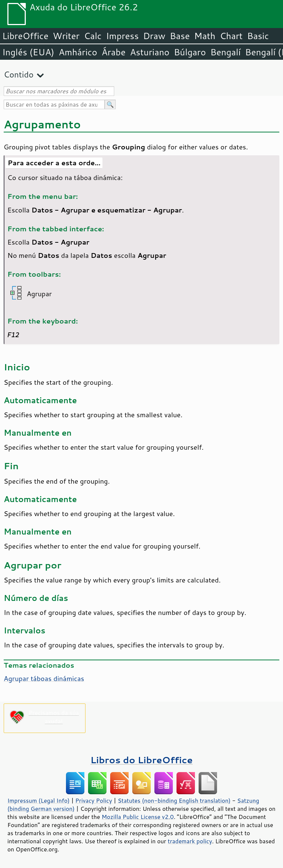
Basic (258, 36)
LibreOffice (25, 36)
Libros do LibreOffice (141, 760)
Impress (123, 36)
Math (205, 36)
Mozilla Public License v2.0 (138, 817)
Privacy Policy (94, 800)
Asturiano (150, 52)
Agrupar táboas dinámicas (44, 678)
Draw (154, 36)
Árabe (114, 52)
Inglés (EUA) (28, 52)
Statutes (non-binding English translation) (174, 800)
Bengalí (226, 52)
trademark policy (190, 841)
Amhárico (78, 52)
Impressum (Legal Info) (39, 800)
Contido (19, 74)
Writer (66, 36)
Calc (93, 36)
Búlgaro (190, 52)
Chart (231, 36)
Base (180, 36)
